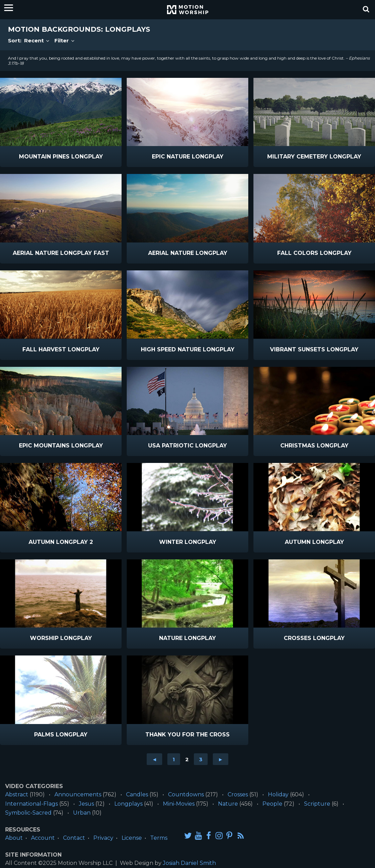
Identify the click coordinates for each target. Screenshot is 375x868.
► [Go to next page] (221, 759)
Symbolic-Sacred (28, 813)
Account (43, 838)
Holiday (278, 794)
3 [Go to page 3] (201, 759)
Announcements (78, 794)
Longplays (128, 804)
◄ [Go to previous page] (154, 759)
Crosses (238, 794)
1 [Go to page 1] (174, 759)
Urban (82, 813)
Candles (137, 794)
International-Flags (32, 804)
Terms (159, 838)
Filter (65, 40)
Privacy (103, 838)
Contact (74, 838)
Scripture (317, 804)
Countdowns (186, 794)
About (14, 838)
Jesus (86, 804)
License (132, 838)
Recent (37, 40)
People (272, 804)
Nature (228, 804)
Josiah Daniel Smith (189, 863)
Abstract (17, 794)
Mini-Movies (179, 804)
